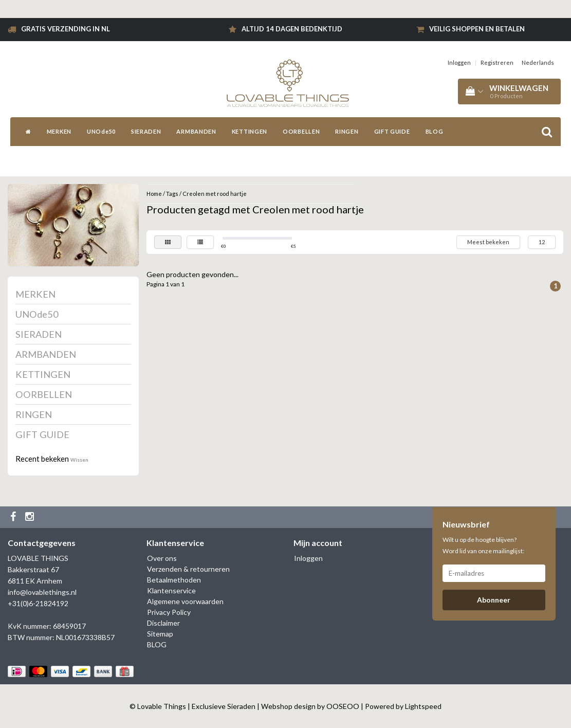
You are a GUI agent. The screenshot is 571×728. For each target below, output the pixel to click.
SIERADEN (146, 131)
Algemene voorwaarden (185, 601)
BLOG (435, 131)
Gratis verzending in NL (66, 29)
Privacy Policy (169, 612)
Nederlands (538, 62)
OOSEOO (343, 706)
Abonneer (494, 600)
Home (154, 194)
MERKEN (59, 131)
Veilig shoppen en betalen (477, 29)
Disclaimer (163, 623)
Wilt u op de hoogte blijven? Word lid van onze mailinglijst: (483, 545)
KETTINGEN (250, 131)
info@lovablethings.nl (42, 592)
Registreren (497, 62)
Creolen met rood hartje (215, 194)
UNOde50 (101, 131)
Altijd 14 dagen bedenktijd (292, 29)
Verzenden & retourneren (188, 569)
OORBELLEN (301, 131)
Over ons (162, 558)
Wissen (79, 460)
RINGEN (347, 131)
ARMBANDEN (196, 131)
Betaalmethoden (174, 580)
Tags (172, 194)
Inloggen (459, 62)
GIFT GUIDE (392, 131)
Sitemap (160, 634)
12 (542, 242)
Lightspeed (423, 706)
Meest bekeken (488, 242)
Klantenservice (171, 590)
